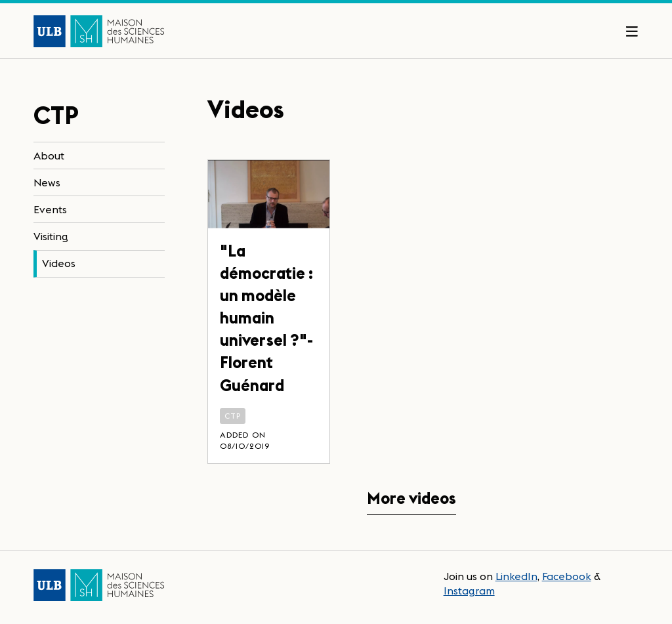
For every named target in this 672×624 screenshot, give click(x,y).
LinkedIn (516, 576)
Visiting (51, 236)
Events (50, 209)
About (49, 156)
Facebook (567, 576)
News (47, 182)
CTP (233, 416)
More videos (411, 498)
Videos (59, 263)
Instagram (469, 591)
